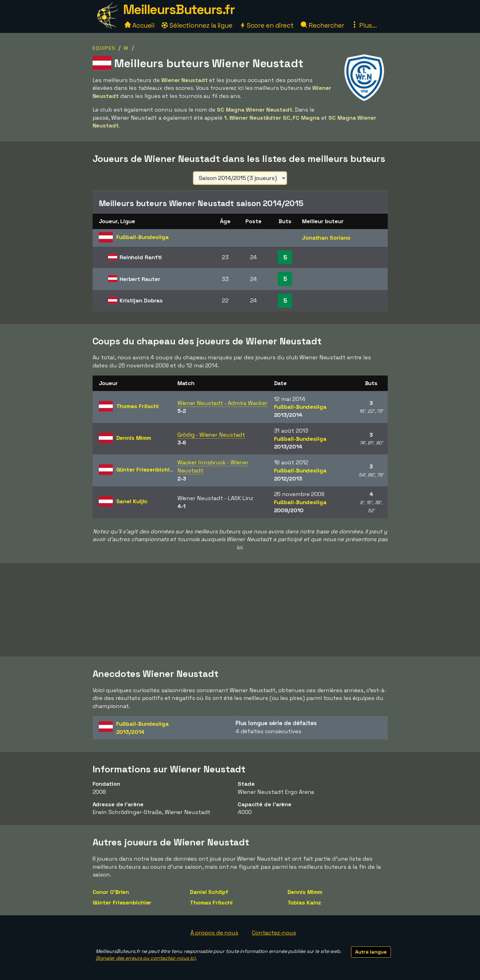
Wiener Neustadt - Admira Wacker (222, 403)
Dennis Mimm (305, 892)
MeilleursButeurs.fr (179, 9)
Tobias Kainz (304, 902)
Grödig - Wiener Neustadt (211, 435)
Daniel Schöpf (209, 892)
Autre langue (371, 952)
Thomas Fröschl (211, 902)
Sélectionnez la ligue (197, 25)
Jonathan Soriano (326, 238)
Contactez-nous (274, 933)
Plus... (364, 25)
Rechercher (322, 25)
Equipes (104, 48)
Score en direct (267, 25)
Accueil (139, 25)
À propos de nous (214, 933)
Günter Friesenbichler (122, 902)
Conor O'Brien (111, 892)
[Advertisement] (240, 610)
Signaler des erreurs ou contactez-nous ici (146, 958)
